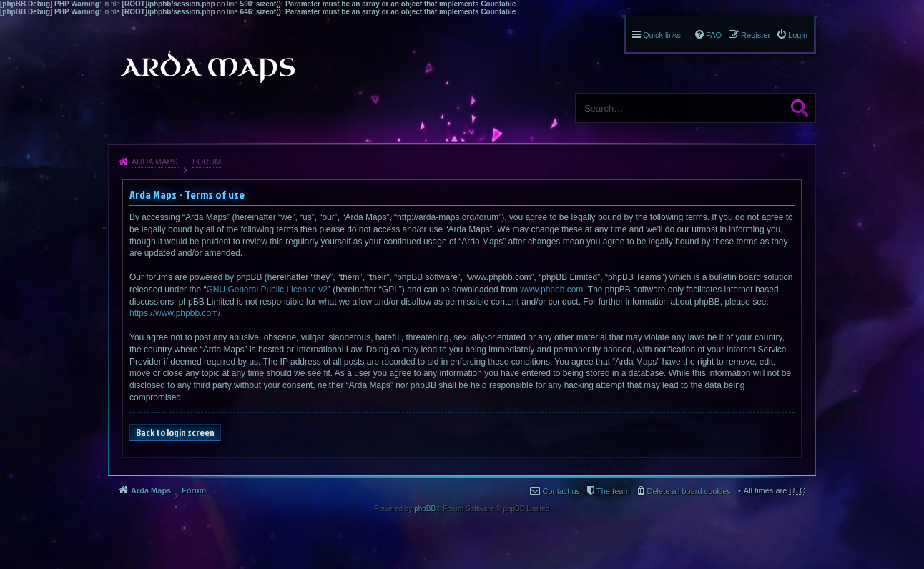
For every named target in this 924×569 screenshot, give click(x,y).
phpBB (425, 509)
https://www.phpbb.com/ (175, 313)
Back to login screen (175, 432)
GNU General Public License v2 (266, 290)
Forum (207, 162)
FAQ (714, 35)
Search (800, 108)
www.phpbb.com (551, 290)
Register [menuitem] (756, 35)
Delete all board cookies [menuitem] (689, 491)
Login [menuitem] (798, 35)
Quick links (662, 35)
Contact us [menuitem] (561, 491)
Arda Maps (154, 162)
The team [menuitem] (613, 491)
